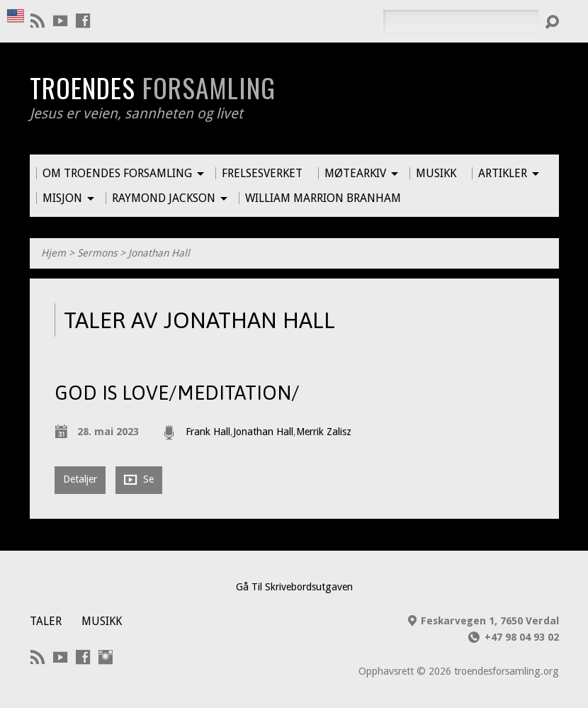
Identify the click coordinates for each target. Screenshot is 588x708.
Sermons (97, 253)
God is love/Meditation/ (177, 393)
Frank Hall (208, 432)
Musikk (102, 621)
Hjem (53, 253)
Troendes (153, 87)
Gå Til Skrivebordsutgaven (294, 587)
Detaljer (80, 479)
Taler (46, 621)
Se (139, 479)
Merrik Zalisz (324, 432)
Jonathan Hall (159, 253)
